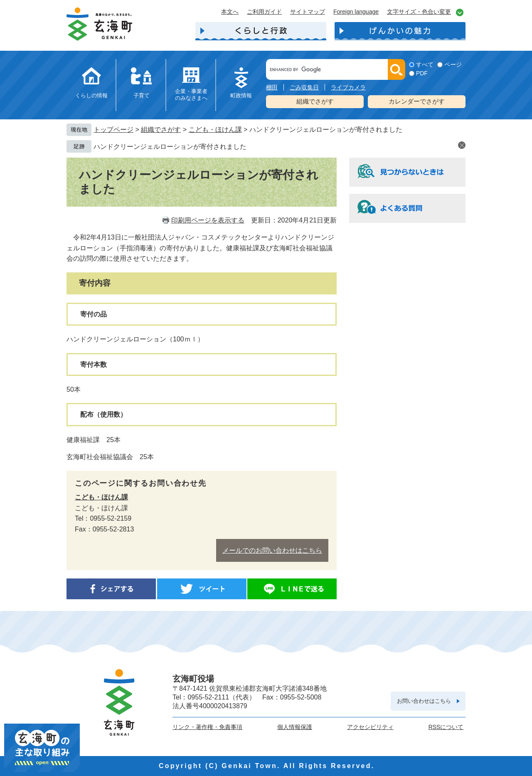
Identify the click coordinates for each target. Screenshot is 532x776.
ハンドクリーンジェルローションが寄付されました (170, 147)
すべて (425, 64)
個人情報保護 (295, 727)
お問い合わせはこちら (424, 701)
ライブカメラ (348, 87)
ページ (453, 64)
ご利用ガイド (264, 12)
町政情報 (241, 95)
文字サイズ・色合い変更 (419, 12)
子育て (142, 95)
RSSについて (446, 727)
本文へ (230, 12)
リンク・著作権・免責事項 (207, 727)
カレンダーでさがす (417, 101)
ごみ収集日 (304, 87)
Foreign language (356, 12)
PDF (422, 73)
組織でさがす (315, 101)
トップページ (113, 130)
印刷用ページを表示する (208, 220)
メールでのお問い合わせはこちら (272, 550)
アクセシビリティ (370, 727)
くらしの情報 (91, 95)
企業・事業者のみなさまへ (191, 95)
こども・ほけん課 (215, 130)
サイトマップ (308, 12)
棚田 (272, 87)
